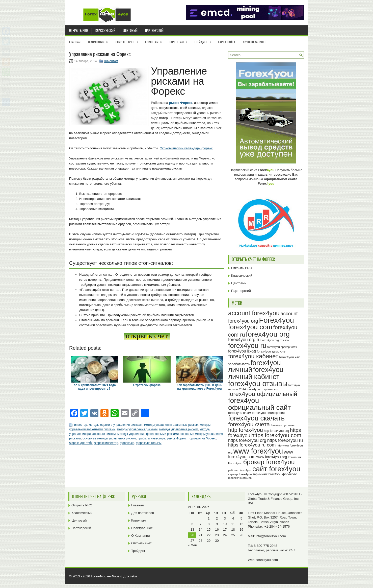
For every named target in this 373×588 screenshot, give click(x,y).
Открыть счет (128, 40)
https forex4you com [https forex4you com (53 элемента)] (276, 435)
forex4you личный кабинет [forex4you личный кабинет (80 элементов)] (256, 373)
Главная (75, 42)
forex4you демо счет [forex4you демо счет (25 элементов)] (272, 351)
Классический (105, 30)
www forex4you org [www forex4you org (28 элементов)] (272, 457)
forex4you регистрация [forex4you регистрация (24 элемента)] (268, 413)
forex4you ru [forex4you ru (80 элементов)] (247, 346)
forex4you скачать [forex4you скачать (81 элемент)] (256, 418)
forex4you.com (267, 560)
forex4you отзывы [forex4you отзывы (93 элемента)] (258, 384)
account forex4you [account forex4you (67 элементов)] (254, 313)
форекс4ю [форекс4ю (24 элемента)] (290, 474)
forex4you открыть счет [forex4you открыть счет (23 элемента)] (263, 389)
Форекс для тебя (81, 443)
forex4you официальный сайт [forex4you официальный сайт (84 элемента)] (259, 404)
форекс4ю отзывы (149, 443)
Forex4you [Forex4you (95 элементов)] (276, 320)
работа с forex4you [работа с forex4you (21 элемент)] (240, 470)
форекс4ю (127, 443)
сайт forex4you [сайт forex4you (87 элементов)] (276, 469)
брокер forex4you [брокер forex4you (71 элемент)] (269, 462)
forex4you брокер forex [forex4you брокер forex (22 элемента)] (282, 347)
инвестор (81, 425)
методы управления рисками (137, 429)
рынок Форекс (177, 438)
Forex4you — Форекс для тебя (114, 576)
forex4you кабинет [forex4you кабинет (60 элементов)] (253, 356)
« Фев (192, 545)
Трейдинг (204, 40)
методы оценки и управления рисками (116, 425)
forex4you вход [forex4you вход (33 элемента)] (242, 351)
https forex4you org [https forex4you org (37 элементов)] (247, 440)
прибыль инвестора (151, 438)
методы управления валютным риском (171, 425)
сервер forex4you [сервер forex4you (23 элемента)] (240, 474)
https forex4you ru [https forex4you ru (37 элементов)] (285, 440)
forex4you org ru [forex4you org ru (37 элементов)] (244, 340)
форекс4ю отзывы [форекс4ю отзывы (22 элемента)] (240, 478)
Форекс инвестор (106, 443)
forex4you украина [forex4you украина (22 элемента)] (283, 425)
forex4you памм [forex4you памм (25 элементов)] (240, 413)
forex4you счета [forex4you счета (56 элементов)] (249, 424)
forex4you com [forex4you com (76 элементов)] (250, 327)
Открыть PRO (78, 30)
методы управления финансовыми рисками (148, 434)
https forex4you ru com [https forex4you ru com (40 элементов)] (252, 445)
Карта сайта (227, 42)
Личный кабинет (254, 42)
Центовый (130, 30)
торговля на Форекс (202, 438)
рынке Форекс (181, 103)
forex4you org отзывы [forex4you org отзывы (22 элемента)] (275, 340)
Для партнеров (143, 513)
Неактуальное (142, 528)
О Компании (100, 40)
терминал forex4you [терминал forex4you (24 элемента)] (267, 474)
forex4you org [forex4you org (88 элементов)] (268, 334)
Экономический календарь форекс (186, 148)
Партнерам (180, 40)
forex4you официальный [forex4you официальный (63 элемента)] (263, 394)
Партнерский (154, 30)
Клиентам (155, 40)
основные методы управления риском (109, 438)
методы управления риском (179, 429)
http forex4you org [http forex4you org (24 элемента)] (276, 431)
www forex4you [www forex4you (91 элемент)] (258, 451)
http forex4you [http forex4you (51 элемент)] (246, 430)
